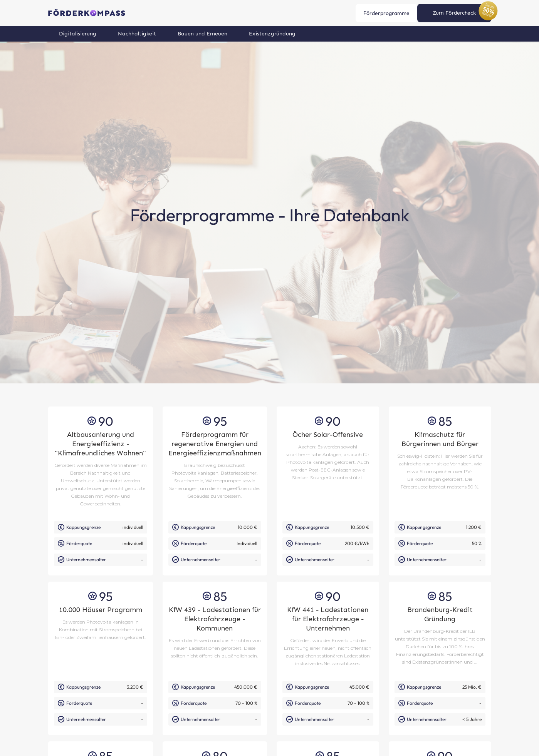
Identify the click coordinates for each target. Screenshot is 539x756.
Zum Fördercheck (454, 13)
